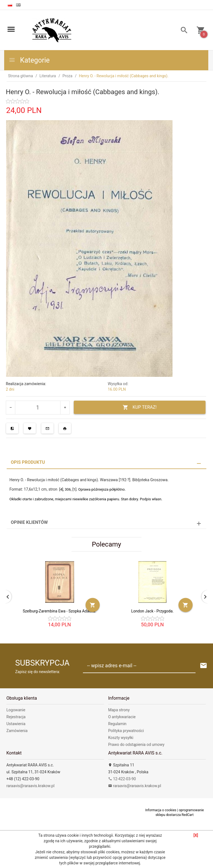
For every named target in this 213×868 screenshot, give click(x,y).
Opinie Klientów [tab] (29, 522)
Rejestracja (16, 717)
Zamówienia (17, 731)
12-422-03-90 (122, 779)
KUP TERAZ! (140, 407)
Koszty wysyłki (121, 738)
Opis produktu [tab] (28, 462)
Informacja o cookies (161, 810)
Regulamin (117, 724)
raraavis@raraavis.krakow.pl (30, 786)
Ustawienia (16, 724)
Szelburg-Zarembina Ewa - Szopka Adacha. (59, 611)
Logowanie (16, 710)
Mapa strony (119, 710)
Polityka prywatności (126, 731)
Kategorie (29, 60)
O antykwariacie (122, 717)
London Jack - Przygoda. (152, 611)
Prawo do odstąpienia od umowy (136, 745)
